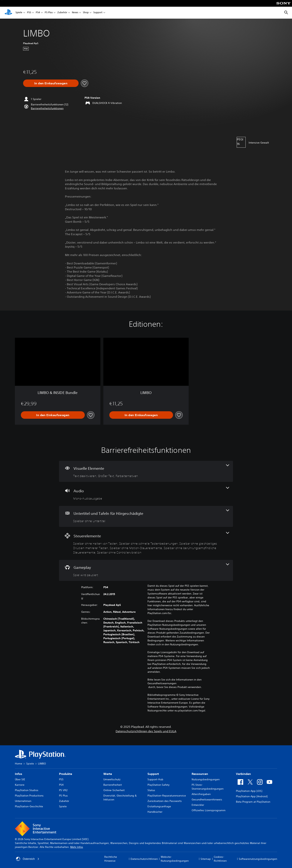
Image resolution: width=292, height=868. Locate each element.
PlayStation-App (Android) (252, 796)
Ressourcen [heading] (200, 774)
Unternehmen (23, 801)
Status (151, 790)
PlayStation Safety (158, 785)
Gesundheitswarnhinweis (207, 799)
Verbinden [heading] (243, 774)
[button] (47, 108)
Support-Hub (155, 779)
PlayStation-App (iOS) (249, 791)
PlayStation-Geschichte (29, 806)
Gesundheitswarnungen (162, 683)
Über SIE (20, 779)
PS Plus (49, 13)
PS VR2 (63, 790)
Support (98, 13)
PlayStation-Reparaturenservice (167, 796)
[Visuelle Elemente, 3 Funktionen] (146, 471)
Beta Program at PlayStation (253, 802)
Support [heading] (153, 774)
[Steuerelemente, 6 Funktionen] (146, 543)
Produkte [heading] (66, 774)
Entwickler (198, 805)
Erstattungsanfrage (159, 806)
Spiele (19, 13)
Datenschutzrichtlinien (144, 859)
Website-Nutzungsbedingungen (175, 859)
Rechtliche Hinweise (111, 859)
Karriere (20, 785)
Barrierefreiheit (113, 785)
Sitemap (206, 859)
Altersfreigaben (201, 794)
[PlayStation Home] (8, 13)
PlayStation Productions (29, 796)
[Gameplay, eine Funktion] (146, 570)
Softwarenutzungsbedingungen (258, 859)
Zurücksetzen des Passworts (165, 801)
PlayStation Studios (27, 790)
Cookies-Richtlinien (220, 859)
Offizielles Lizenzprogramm (209, 810)
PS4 (38, 13)
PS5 (29, 13)
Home (19, 764)
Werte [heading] (108, 774)
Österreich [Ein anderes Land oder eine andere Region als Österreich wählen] (28, 859)
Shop (86, 13)
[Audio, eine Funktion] (146, 494)
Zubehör (62, 13)
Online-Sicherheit (114, 790)
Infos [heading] (19, 774)
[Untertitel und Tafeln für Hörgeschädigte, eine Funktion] (146, 516)
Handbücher (155, 812)
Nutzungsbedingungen (206, 779)
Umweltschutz (112, 779)
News (75, 13)
